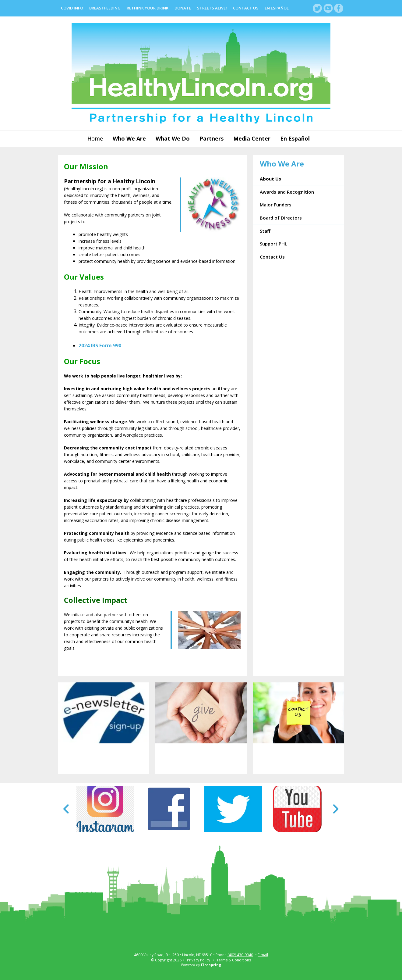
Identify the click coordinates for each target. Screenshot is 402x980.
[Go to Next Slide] (335, 809)
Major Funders (276, 205)
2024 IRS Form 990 (100, 345)
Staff (265, 231)
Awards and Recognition (287, 192)
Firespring (211, 965)
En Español (277, 8)
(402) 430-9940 (240, 955)
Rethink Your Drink (148, 8)
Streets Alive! (212, 8)
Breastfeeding (105, 8)
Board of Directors (281, 218)
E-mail (263, 955)
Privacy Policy (199, 960)
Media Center (252, 138)
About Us (270, 179)
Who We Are (129, 138)
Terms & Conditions (234, 960)
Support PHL (273, 244)
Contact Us (246, 8)
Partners (212, 138)
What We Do (173, 138)
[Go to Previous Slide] (67, 809)
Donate (183, 8)
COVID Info (72, 8)
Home (95, 138)
